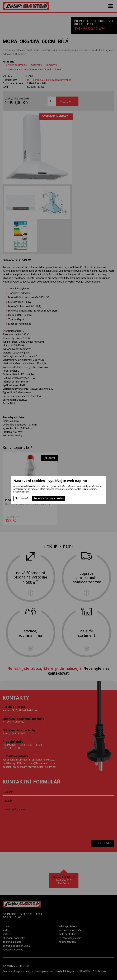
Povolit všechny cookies (49, 498)
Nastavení (21, 498)
